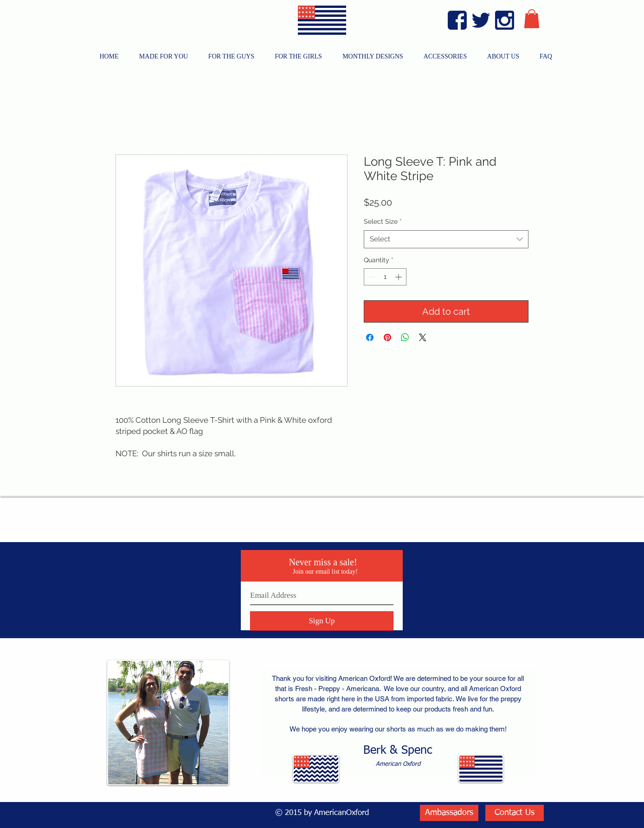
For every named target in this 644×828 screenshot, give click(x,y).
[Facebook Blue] (457, 20)
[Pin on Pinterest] (387, 337)
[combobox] (446, 239)
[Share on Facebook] (370, 337)
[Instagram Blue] (505, 20)
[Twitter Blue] (481, 20)
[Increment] (399, 277)
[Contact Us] (515, 813)
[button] (532, 19)
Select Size (383, 221)
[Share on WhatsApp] (405, 337)
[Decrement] (371, 277)
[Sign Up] (322, 621)
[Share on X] (423, 337)
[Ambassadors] (449, 813)
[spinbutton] (385, 277)
